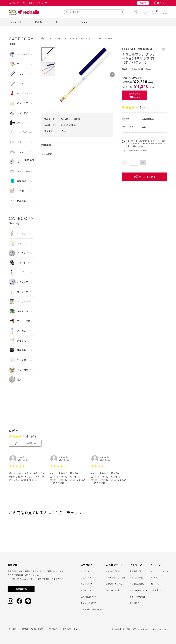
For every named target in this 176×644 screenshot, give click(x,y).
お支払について (87, 590)
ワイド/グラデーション (82, 39)
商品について (86, 584)
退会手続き (134, 603)
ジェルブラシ (63, 39)
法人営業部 (156, 590)
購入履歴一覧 (135, 571)
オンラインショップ (160, 571)
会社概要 (12, 629)
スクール (155, 584)
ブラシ (50, 39)
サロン (154, 578)
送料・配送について (89, 597)
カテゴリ (60, 22)
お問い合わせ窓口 (114, 590)
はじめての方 (86, 571)
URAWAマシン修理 (114, 584)
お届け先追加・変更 (138, 590)
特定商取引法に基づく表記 (32, 629)
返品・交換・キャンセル (91, 609)
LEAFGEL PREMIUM (104, 39)
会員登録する (21, 589)
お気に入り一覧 (136, 578)
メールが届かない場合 (116, 578)
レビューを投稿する (25, 443)
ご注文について (87, 578)
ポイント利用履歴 (137, 597)
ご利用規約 (53, 629)
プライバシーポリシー (72, 629)
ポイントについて (88, 603)
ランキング (16, 22)
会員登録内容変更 (137, 584)
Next (112, 75)
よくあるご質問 (113, 571)
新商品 (38, 22)
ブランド (83, 22)
